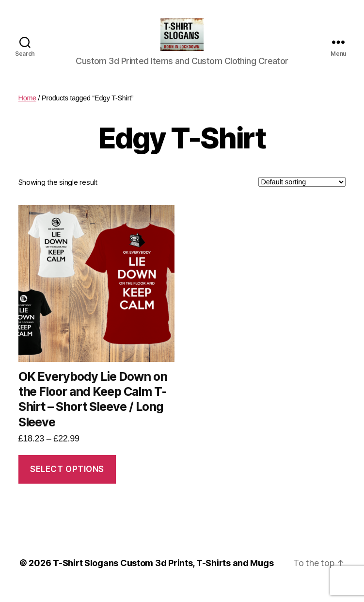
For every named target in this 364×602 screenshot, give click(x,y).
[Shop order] (302, 194)
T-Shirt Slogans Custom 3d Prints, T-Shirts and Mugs (163, 575)
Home (27, 109)
